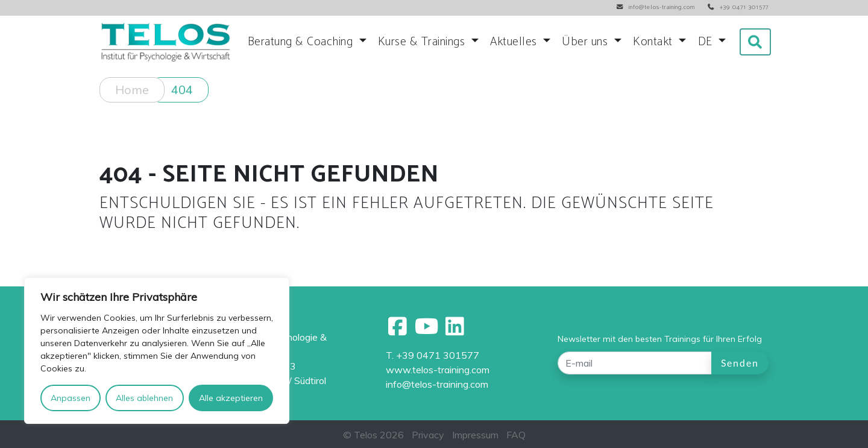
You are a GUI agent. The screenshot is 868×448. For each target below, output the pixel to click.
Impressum (475, 435)
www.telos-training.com (438, 370)
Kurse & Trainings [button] (423, 42)
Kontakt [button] (654, 42)
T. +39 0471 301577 (432, 355)
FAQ (516, 435)
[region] (157, 351)
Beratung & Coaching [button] (302, 42)
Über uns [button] (587, 42)
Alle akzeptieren (231, 398)
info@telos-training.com (437, 384)
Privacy (428, 435)
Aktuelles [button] (515, 42)
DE (707, 42)
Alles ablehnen (144, 398)
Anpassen (71, 398)
